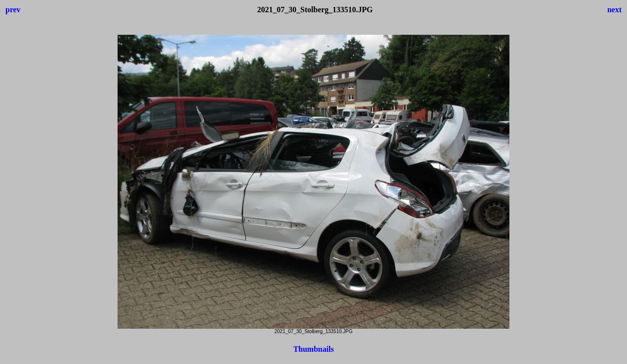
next (615, 10)
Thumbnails (314, 349)
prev (13, 10)
